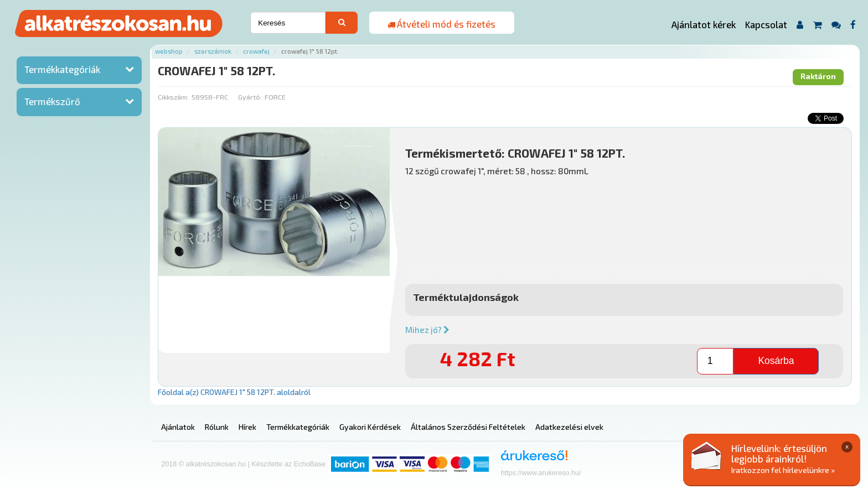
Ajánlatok (178, 427)
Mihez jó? (427, 330)
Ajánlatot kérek (704, 24)
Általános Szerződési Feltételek (468, 427)
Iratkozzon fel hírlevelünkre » (783, 470)
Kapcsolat (766, 24)
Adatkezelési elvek (569, 427)
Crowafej (256, 51)
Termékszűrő (52, 101)
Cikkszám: (173, 97)
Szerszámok (213, 51)
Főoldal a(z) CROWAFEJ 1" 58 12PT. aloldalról (234, 392)
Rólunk (217, 427)
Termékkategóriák (62, 69)
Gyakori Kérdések (370, 427)
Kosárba (776, 361)
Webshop (169, 51)
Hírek (247, 427)
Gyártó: (250, 97)
